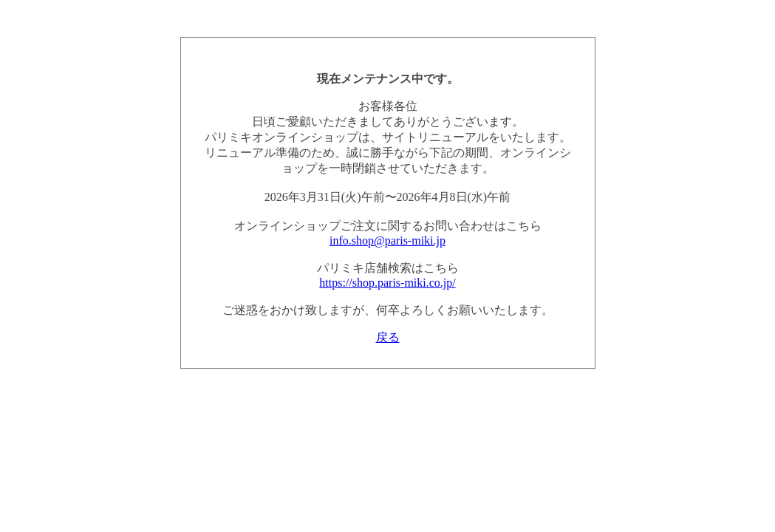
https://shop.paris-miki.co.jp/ (387, 283)
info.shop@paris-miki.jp (387, 241)
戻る (388, 337)
